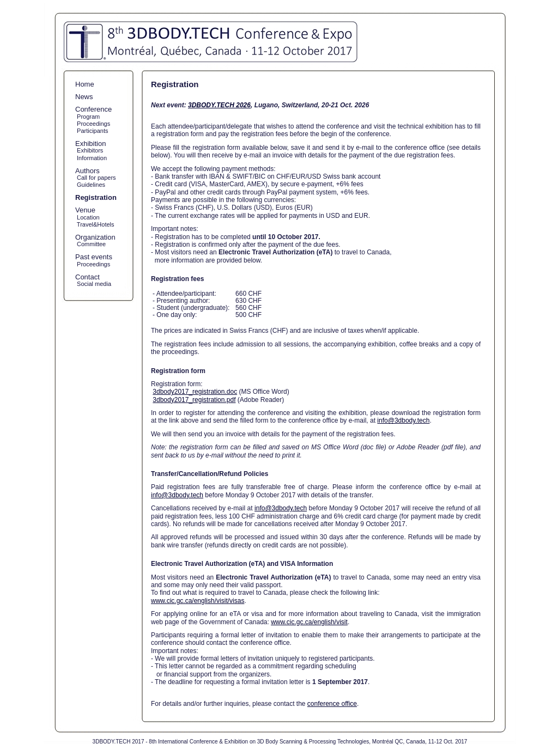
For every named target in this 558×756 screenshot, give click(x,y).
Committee (90, 244)
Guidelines (90, 185)
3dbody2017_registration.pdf (194, 400)
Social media (93, 284)
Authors (87, 171)
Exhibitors (89, 150)
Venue (85, 210)
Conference (93, 109)
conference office (332, 704)
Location (87, 217)
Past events (94, 257)
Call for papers (96, 178)
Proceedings (93, 124)
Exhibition (90, 144)
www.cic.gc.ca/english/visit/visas (198, 601)
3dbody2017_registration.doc (195, 392)
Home (85, 84)
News (84, 97)
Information (91, 158)
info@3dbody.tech (403, 420)
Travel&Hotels (95, 224)
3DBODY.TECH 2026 (219, 105)
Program (87, 117)
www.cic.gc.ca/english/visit (309, 622)
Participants (92, 131)
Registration (96, 197)
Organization (95, 237)
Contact (87, 277)
